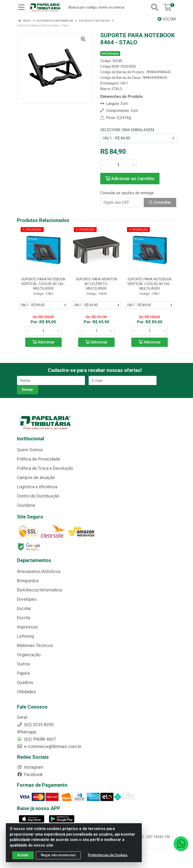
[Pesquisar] (155, 7)
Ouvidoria (26, 505)
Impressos (27, 627)
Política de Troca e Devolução (45, 468)
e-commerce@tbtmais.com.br (49, 747)
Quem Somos (30, 450)
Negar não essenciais (58, 855)
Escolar (24, 609)
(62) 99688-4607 (37, 739)
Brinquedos (28, 581)
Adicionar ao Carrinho (130, 179)
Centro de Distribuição (38, 496)
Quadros (25, 683)
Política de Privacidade (39, 459)
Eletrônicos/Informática (39, 590)
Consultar (160, 202)
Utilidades (26, 692)
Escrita (24, 618)
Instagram (30, 767)
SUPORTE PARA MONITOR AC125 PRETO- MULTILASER (96, 284)
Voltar (167, 19)
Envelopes (27, 599)
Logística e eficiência (37, 487)
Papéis (24, 673)
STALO (117, 89)
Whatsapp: (27, 732)
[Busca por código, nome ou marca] (107, 7)
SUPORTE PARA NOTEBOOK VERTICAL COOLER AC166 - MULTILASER (43, 284)
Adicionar (43, 342)
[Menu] (21, 7)
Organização (29, 655)
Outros (24, 664)
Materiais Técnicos (35, 646)
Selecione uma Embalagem (127, 130)
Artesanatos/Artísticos (39, 572)
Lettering (25, 636)
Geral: (22, 717)
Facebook (30, 775)
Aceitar (23, 855)
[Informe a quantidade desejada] (118, 165)
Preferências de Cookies (108, 855)
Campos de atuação (36, 478)
